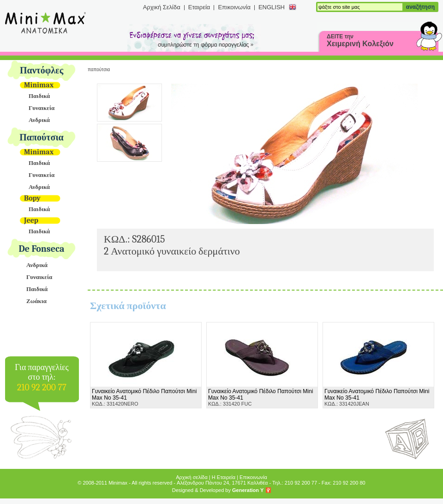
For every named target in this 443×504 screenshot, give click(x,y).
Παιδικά (39, 96)
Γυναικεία (42, 108)
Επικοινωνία (234, 7)
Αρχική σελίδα (192, 477)
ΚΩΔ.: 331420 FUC (260, 397)
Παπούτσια (42, 137)
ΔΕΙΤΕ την (360, 40)
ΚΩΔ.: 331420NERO (144, 397)
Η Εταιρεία (224, 477)
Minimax (39, 85)
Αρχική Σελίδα (162, 7)
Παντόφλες (42, 70)
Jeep (31, 220)
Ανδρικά (39, 120)
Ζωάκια (36, 301)
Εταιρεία (199, 7)
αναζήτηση (420, 7)
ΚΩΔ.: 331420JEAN (377, 397)
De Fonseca (42, 249)
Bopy (32, 198)
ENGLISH (272, 7)
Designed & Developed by (218, 490)
